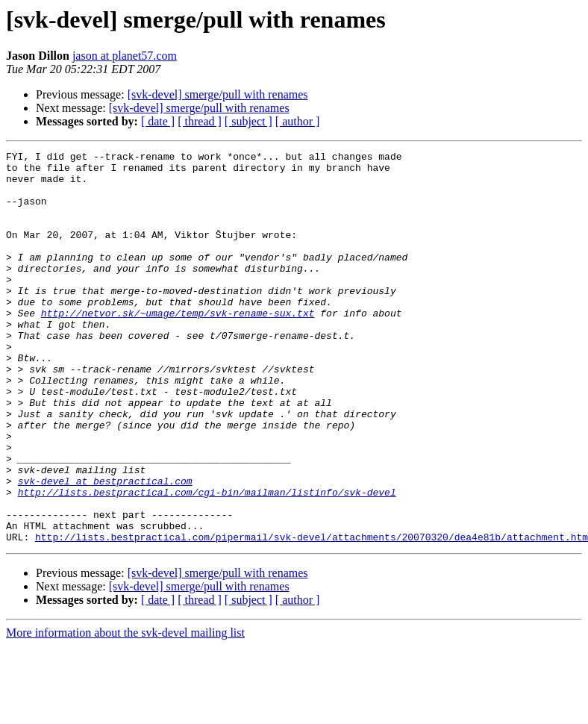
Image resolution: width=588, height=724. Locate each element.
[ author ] (298, 121)
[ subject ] (248, 121)
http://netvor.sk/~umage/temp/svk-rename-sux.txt (178, 346)
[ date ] (158, 121)
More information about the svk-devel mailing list (125, 711)
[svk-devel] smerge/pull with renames (218, 94)
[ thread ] (200, 121)
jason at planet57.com (125, 56)
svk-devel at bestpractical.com (105, 548)
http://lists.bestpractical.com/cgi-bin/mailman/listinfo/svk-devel (207, 561)
